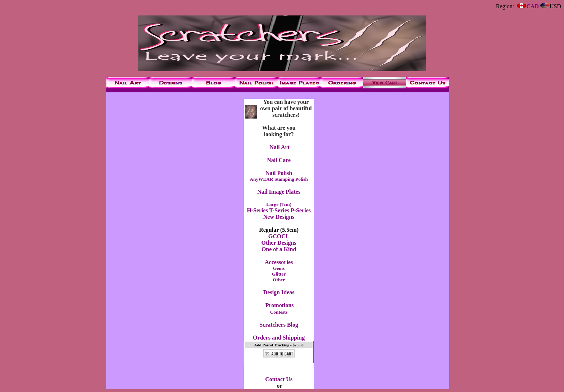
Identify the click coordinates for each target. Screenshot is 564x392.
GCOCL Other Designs (279, 239)
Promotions (280, 305)
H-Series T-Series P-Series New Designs (279, 214)
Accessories (279, 262)
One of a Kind (279, 249)
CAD (528, 6)
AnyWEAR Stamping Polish (279, 179)
